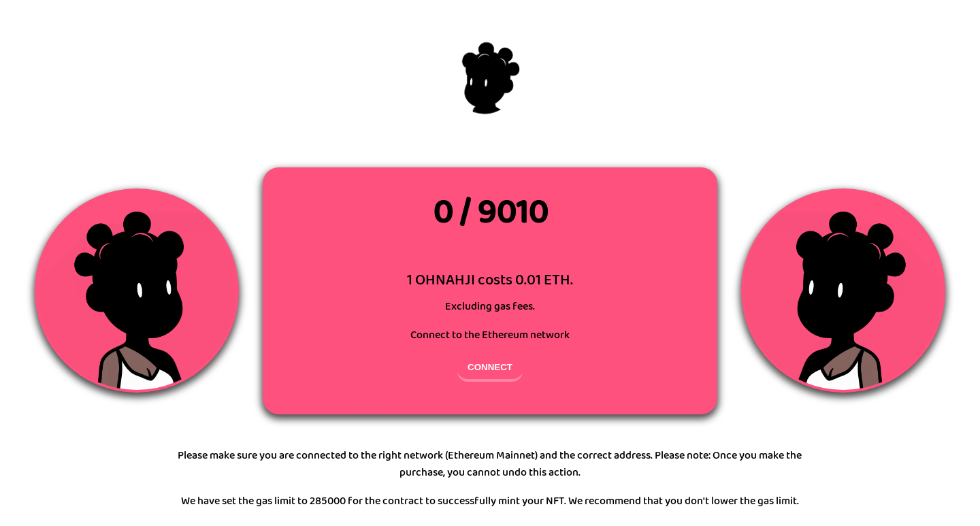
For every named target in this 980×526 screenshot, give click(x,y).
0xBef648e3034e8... (490, 249)
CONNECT (490, 367)
